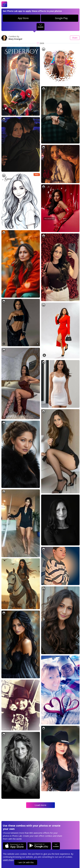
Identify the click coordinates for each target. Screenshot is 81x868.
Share (75, 38)
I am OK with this (26, 862)
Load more (40, 805)
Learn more (8, 860)
